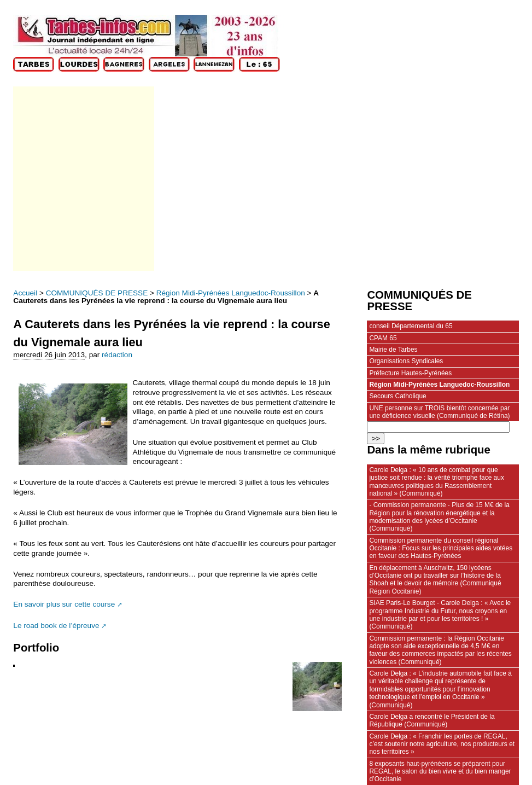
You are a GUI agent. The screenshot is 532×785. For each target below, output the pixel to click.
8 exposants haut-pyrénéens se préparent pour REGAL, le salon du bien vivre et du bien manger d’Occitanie (440, 772)
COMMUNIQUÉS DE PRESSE (97, 293)
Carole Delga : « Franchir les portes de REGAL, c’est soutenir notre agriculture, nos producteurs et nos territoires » (442, 744)
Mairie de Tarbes (393, 350)
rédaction (117, 355)
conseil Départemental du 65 (411, 326)
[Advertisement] (83, 179)
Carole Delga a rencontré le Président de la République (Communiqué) (432, 720)
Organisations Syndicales (406, 361)
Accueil (25, 293)
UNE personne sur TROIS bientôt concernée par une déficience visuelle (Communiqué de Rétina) (439, 412)
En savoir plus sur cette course (64, 604)
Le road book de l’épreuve (56, 626)
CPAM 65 (383, 338)
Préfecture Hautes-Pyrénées (410, 373)
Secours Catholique (397, 396)
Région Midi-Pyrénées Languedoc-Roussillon (231, 293)
